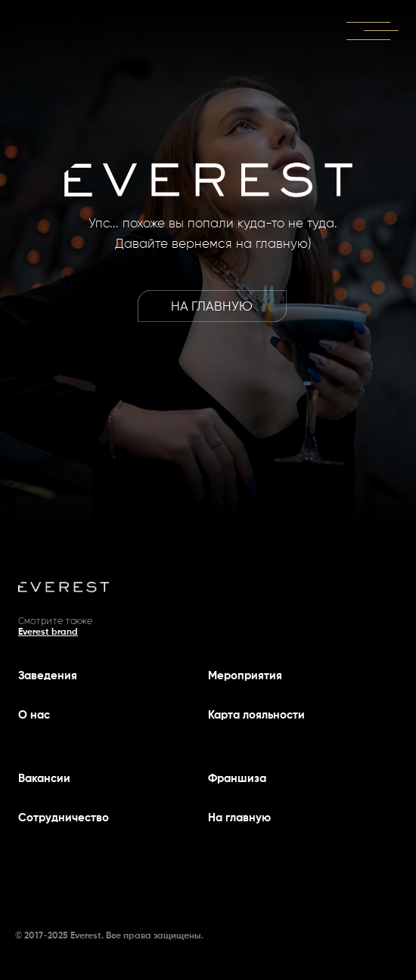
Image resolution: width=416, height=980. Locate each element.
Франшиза (237, 779)
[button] (368, 22)
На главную (239, 818)
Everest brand (48, 632)
